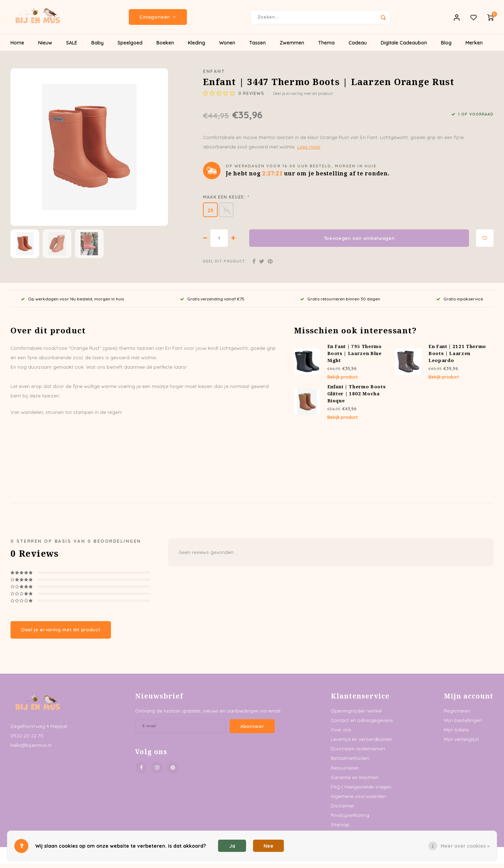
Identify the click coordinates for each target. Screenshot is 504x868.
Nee (268, 846)
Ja (232, 846)
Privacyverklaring (350, 820)
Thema (326, 47)
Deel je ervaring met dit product (303, 98)
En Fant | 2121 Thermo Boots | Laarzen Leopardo (457, 358)
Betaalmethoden (350, 762)
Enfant (214, 76)
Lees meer (309, 151)
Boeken (165, 47)
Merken (474, 47)
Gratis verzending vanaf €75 (212, 303)
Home (17, 47)
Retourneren (345, 772)
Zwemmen (292, 47)
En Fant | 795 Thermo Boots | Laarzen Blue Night (355, 358)
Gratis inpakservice (460, 303)
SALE (72, 47)
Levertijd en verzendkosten (362, 744)
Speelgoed (130, 47)
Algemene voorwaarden (358, 801)
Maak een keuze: (226, 202)
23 (210, 215)
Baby (97, 47)
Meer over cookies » (465, 846)
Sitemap (340, 829)
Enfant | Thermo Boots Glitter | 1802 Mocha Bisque (357, 398)
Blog (446, 47)
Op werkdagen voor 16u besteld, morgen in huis (72, 303)
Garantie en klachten (355, 782)
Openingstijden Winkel (356, 715)
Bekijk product (342, 381)
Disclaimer (342, 810)
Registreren (457, 715)
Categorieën (158, 19)
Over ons (341, 734)
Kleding (197, 47)
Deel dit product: (225, 266)
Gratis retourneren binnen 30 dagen (340, 303)
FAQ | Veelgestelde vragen (361, 791)
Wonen (227, 47)
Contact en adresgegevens (362, 725)
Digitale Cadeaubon (404, 47)
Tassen (257, 47)
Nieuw (45, 47)
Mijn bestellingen (463, 725)
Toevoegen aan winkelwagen (359, 243)
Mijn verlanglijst (461, 744)
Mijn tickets (456, 734)
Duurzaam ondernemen (358, 753)
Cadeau (358, 47)
